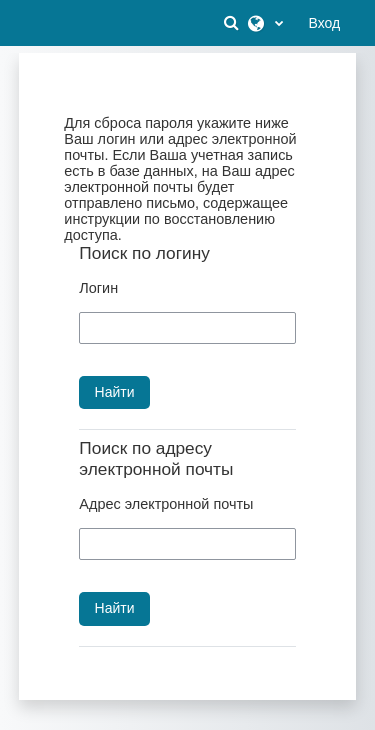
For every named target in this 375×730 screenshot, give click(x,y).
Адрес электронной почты (166, 504)
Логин (98, 288)
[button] (234, 23)
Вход (325, 23)
